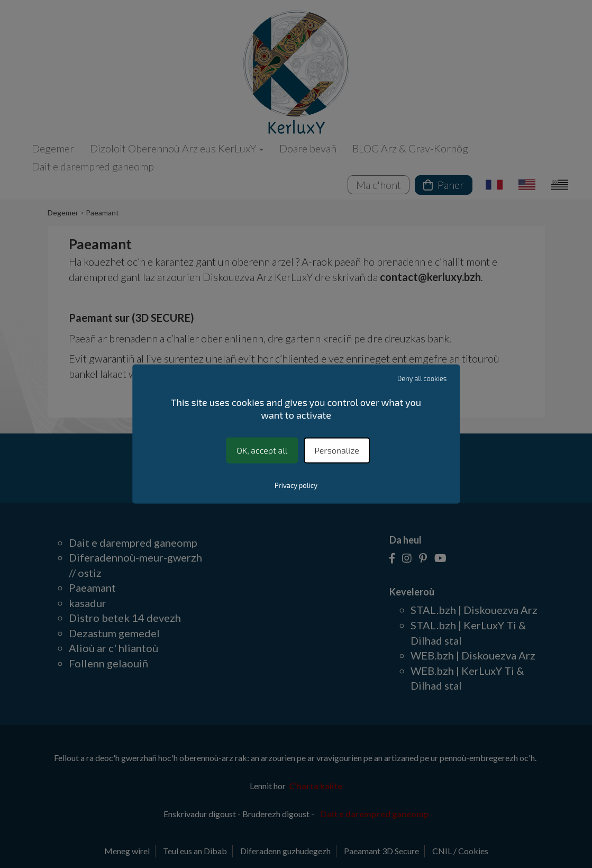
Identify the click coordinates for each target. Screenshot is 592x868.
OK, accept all (262, 450)
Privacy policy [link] (296, 486)
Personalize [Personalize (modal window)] (337, 450)
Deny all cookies (422, 378)
